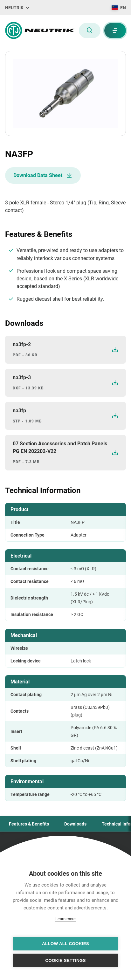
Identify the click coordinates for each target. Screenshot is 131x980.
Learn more (65, 919)
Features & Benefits (29, 824)
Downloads (75, 824)
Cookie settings (65, 960)
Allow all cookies (65, 944)
